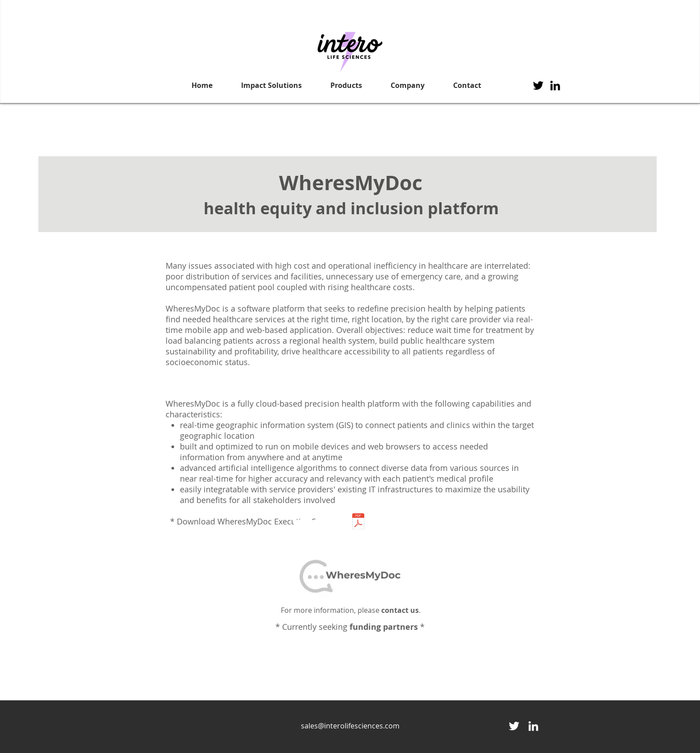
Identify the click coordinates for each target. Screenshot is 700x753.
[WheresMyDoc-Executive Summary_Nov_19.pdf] (358, 522)
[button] (271, 85)
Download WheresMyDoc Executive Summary (262, 521)
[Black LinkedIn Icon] (555, 85)
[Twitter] (538, 85)
